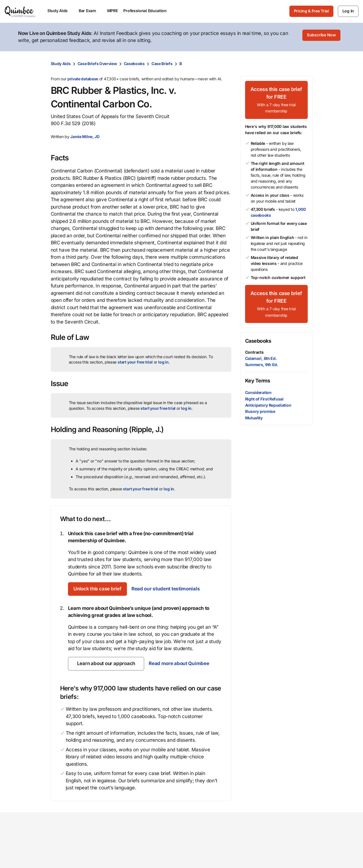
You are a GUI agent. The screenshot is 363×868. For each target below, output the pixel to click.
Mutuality (254, 417)
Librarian (143, 865)
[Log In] (348, 11)
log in (163, 361)
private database (83, 78)
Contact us (307, 847)
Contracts (254, 352)
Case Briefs (162, 63)
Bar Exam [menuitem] (90, 11)
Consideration (258, 392)
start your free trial (135, 361)
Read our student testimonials (172, 588)
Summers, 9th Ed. (262, 364)
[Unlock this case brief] (101, 588)
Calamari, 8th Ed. (261, 358)
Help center (307, 865)
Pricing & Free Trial (311, 11)
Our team (197, 856)
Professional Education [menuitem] (148, 11)
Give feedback (311, 856)
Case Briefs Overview (97, 63)
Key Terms (258, 380)
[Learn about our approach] (106, 663)
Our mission (201, 847)
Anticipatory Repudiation (268, 405)
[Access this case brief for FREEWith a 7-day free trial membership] (276, 99)
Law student (147, 856)
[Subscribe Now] (322, 37)
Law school (146, 847)
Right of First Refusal (264, 398)
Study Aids (61, 63)
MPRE (113, 11)
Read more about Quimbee (178, 663)
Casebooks (134, 63)
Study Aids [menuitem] (60, 11)
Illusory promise (260, 411)
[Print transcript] (307, 63)
